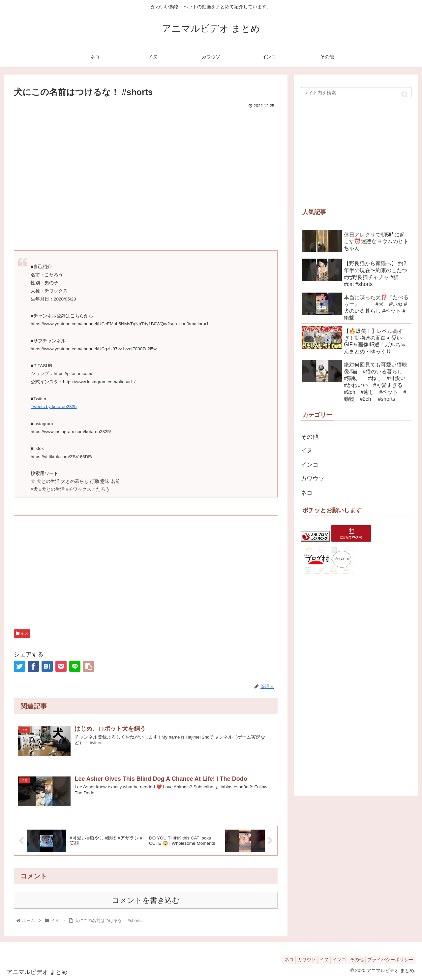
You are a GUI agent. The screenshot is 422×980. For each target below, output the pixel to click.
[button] (405, 95)
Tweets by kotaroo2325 (54, 407)
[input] (356, 93)
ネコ (307, 493)
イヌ (22, 633)
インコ (310, 465)
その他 (310, 437)
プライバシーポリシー (389, 959)
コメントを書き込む (146, 900)
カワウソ (313, 479)
